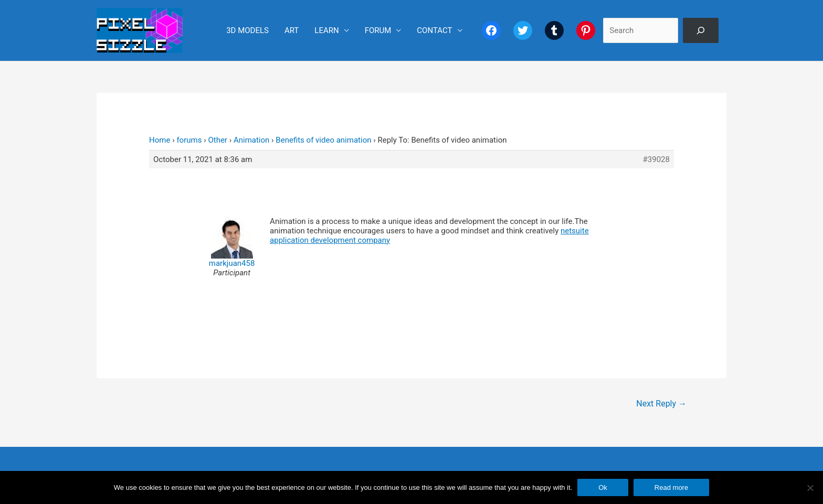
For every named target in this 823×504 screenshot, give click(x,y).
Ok (603, 487)
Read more (671, 487)
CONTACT (434, 30)
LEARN (326, 30)
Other (218, 140)
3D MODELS (247, 30)
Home (160, 140)
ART (292, 30)
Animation (251, 140)
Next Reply (661, 404)
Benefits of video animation (323, 140)
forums (189, 140)
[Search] (701, 30)
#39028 (656, 159)
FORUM (378, 30)
